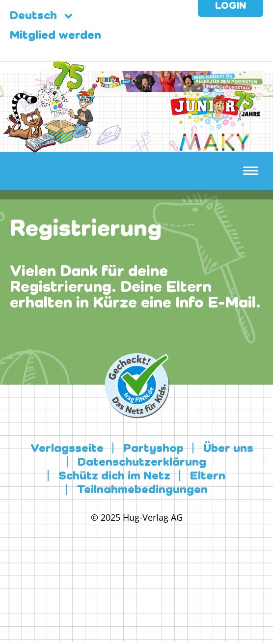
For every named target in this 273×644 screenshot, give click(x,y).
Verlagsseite (67, 449)
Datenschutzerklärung (142, 463)
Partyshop (153, 449)
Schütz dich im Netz (114, 476)
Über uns (228, 449)
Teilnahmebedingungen (142, 490)
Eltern (208, 476)
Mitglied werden (55, 36)
